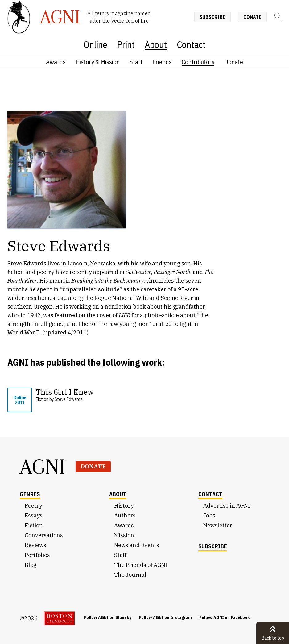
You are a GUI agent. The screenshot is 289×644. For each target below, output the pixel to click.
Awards (56, 62)
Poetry (33, 506)
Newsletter (218, 525)
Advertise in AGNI (227, 506)
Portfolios (37, 555)
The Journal (130, 575)
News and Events (137, 545)
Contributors (198, 62)
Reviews (35, 545)
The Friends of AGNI (141, 565)
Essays (34, 515)
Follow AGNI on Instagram (165, 617)
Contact (191, 44)
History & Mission (98, 62)
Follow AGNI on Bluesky (108, 617)
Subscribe (213, 17)
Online (95, 44)
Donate (252, 17)
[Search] (278, 17)
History (124, 506)
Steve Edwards (69, 399)
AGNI (43, 467)
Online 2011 (20, 400)
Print (126, 44)
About (156, 44)
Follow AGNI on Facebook (225, 617)
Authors (125, 515)
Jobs (209, 515)
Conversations (44, 535)
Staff (136, 62)
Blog (31, 565)
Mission (124, 535)
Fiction (34, 525)
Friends (162, 62)
